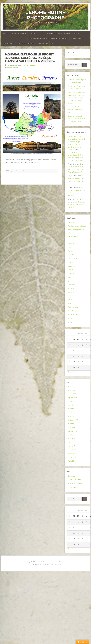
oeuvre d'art (72, 329)
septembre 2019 (73, 429)
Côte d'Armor (72, 281)
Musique (71, 321)
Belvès (70, 266)
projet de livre (72, 341)
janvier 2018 (72, 449)
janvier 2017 (72, 489)
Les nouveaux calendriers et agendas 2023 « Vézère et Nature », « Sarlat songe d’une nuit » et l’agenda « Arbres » (77, 102)
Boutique (54, 44)
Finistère (71, 297)
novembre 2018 (73, 441)
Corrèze (71, 277)
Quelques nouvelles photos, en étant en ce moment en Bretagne (75, 213)
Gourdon (71, 301)
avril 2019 (71, 433)
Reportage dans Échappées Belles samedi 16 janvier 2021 (77, 115)
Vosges (71, 353)
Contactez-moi (43, 44)
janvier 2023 (72, 421)
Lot (69, 309)
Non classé (72, 325)
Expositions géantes (35, 33)
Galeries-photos (76, 39)
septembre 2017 (73, 465)
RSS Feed (58, 601)
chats (70, 274)
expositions (72, 293)
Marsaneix (71, 313)
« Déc (69, 403)
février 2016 (72, 497)
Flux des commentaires (76, 520)
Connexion (72, 512)
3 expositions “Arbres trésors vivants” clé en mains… (75, 90)
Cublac (70, 289)
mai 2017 (71, 477)
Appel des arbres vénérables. (38, 39)
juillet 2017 (72, 473)
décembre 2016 (73, 493)
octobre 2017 (73, 461)
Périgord (71, 333)
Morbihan (71, 317)
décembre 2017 (73, 453)
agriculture (72, 244)
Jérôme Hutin (18, 171)
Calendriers (72, 269)
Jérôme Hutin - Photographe (45, 15)
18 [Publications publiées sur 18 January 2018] (82, 387)
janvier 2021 (72, 425)
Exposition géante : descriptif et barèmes (57, 33)
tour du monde (73, 345)
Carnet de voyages (8, 44)
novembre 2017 (73, 457)
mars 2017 (72, 481)
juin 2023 (71, 417)
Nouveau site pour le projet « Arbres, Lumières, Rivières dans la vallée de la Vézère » (30, 58)
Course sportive (73, 285)
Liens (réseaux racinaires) (26, 44)
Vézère (25, 171)
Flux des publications (75, 516)
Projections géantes (79, 33)
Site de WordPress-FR (75, 524)
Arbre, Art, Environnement (60, 38)
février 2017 (72, 485)
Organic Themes (49, 601)
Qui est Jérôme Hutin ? (18, 33)
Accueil (5, 33)
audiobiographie (73, 262)
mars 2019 (72, 437)
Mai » (74, 403)
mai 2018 (71, 445)
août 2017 (71, 469)
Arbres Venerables (30, 65)
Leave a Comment (13, 68)
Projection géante (74, 337)
